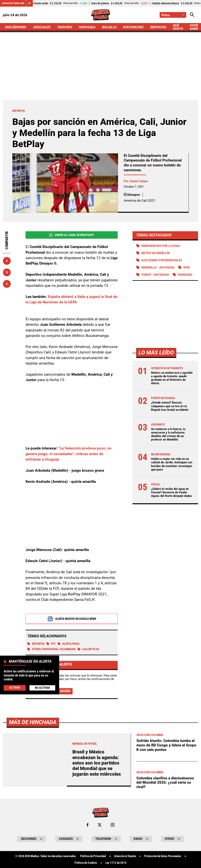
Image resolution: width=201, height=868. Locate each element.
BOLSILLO (109, 27)
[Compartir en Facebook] (7, 261)
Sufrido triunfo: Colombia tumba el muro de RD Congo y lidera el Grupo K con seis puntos (166, 745)
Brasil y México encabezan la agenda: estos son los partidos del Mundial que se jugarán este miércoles (97, 763)
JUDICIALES (42, 27)
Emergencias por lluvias (161, 246)
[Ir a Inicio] (100, 15)
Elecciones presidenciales (162, 260)
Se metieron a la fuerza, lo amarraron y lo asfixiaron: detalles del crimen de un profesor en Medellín (168, 434)
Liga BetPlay (88, 649)
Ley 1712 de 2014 (116, 863)
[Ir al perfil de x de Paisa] (100, 825)
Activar (15, 688)
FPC (51, 644)
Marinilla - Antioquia (158, 268)
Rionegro (185, 275)
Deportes (36, 644)
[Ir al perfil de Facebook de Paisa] (88, 825)
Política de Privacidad (93, 856)
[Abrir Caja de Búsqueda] (192, 15)
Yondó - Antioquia (155, 275)
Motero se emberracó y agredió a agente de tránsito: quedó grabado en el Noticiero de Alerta (172, 378)
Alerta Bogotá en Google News (72, 619)
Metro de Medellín (156, 253)
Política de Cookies (86, 863)
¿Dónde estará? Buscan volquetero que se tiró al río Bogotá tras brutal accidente (170, 406)
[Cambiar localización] (173, 15)
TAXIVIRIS (65, 27)
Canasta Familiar (13, 3)
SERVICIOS (158, 27)
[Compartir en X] (7, 272)
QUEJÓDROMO (16, 27)
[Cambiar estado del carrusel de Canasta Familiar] (29, 3)
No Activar (42, 688)
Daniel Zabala (139, 181)
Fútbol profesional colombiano (52, 649)
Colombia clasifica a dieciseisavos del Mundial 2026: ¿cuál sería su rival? (165, 782)
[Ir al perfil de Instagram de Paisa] (113, 825)
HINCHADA (87, 27)
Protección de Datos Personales (163, 856)
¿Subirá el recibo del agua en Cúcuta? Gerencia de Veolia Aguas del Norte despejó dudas (171, 492)
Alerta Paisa (69, 644)
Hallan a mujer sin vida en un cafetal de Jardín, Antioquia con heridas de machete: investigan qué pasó (172, 464)
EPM (186, 268)
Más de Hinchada (33, 722)
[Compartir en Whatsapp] (7, 284)
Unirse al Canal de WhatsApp (72, 235)
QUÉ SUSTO (178, 27)
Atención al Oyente (125, 856)
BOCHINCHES (133, 27)
